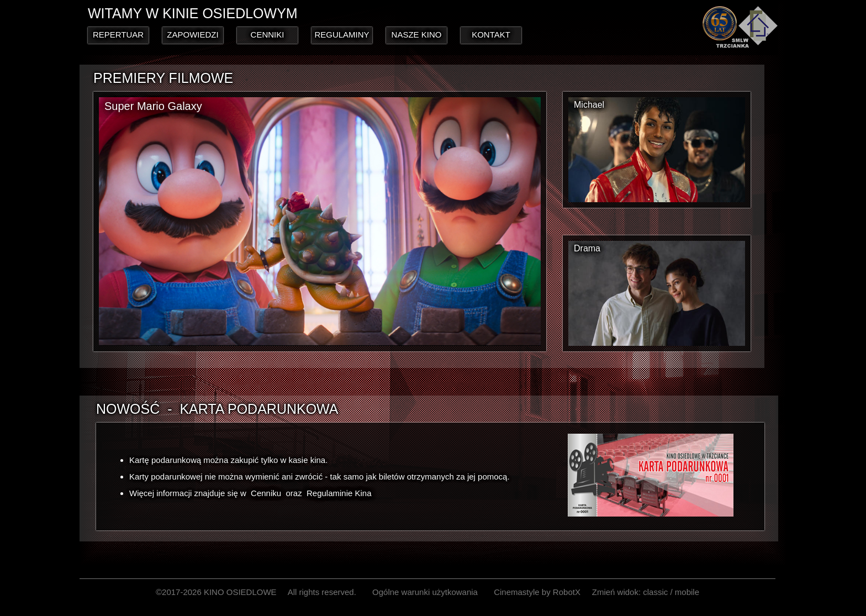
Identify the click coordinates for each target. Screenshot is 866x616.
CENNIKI (268, 35)
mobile (687, 592)
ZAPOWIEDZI (192, 35)
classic (655, 592)
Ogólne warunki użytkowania (425, 592)
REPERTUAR (118, 35)
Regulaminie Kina (339, 493)
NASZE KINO (417, 35)
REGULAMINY (342, 35)
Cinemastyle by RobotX (537, 592)
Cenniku (266, 493)
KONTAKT (491, 35)
